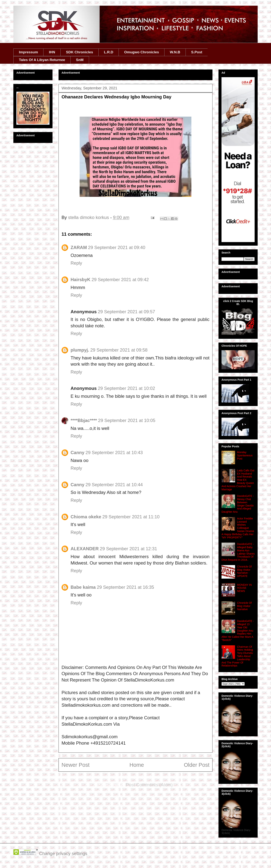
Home (137, 765)
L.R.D (109, 52)
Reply (76, 263)
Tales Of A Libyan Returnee (42, 60)
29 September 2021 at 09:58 (119, 350)
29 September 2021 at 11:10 (131, 517)
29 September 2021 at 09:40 (117, 247)
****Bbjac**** (84, 420)
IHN (52, 52)
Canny (77, 452)
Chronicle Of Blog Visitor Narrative (244, 606)
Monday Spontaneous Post (245, 455)
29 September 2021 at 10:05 (127, 420)
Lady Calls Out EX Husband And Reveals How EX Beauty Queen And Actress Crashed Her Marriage (238, 480)
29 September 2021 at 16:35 (125, 587)
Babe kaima (83, 587)
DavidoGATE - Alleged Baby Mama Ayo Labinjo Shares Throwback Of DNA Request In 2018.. (238, 552)
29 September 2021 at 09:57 (126, 312)
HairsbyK (80, 280)
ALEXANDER (85, 549)
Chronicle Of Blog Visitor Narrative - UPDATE (244, 571)
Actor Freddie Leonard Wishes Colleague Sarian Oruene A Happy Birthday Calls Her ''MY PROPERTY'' (238, 528)
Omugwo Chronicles (142, 52)
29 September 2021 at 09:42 (120, 280)
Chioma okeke (86, 517)
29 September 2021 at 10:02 (126, 388)
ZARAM (79, 247)
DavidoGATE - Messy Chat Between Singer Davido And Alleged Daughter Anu (238, 504)
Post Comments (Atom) (149, 785)
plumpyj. (80, 350)
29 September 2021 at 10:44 (114, 485)
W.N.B (175, 52)
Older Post (197, 765)
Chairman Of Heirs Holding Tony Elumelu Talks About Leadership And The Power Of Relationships (237, 656)
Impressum (29, 52)
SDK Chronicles (80, 52)
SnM (80, 60)
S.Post (197, 52)
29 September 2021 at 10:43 (114, 452)
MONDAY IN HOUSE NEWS (244, 588)
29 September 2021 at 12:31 (128, 549)
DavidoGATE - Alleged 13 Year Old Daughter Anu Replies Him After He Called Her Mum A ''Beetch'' (238, 631)
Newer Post (76, 765)
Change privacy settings (63, 853)
